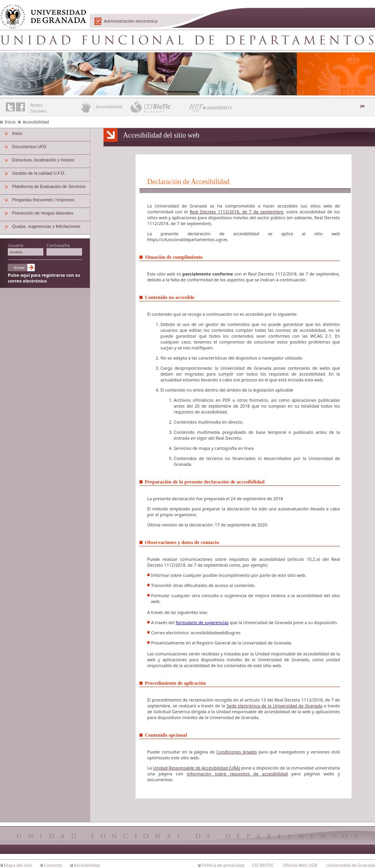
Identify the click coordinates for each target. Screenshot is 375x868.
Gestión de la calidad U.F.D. (39, 173)
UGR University (211, 110)
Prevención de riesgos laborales (43, 213)
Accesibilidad (36, 122)
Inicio (10, 122)
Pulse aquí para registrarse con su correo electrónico (44, 278)
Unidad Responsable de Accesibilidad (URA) (197, 768)
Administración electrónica (131, 21)
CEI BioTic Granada (159, 107)
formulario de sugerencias (202, 622)
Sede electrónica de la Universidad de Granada (274, 706)
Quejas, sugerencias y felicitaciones (46, 226)
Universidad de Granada (41, 12)
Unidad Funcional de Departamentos (187, 40)
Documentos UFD (29, 147)
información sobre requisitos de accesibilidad (237, 774)
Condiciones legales (237, 752)
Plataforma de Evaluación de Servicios (49, 186)
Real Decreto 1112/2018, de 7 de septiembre (236, 212)
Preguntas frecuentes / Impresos (43, 200)
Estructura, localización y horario (43, 160)
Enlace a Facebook (21, 107)
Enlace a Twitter (10, 107)
